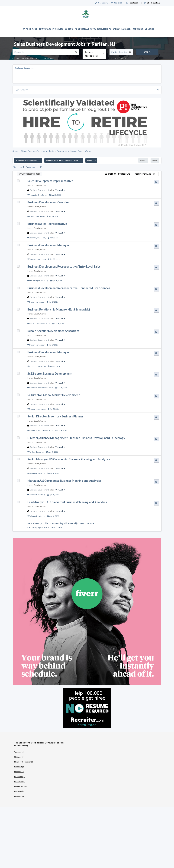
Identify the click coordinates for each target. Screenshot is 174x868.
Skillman (32, 473)
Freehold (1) (19, 772)
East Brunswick (35, 323)
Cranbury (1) (19, 791)
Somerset (33, 238)
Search (147, 52)
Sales (52, 190)
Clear (155, 160)
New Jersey (43, 195)
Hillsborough (34, 281)
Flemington (33, 195)
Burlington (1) (20, 781)
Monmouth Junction (36, 388)
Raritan (32, 452)
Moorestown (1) (20, 786)
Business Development (39, 190)
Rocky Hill (33, 366)
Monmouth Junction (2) (24, 762)
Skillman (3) (19, 757)
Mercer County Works (37, 185)
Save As (143, 160)
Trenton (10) (19, 752)
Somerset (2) (19, 767)
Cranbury (33, 409)
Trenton (32, 216)
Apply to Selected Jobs (30, 174)
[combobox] (94, 54)
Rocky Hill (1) (19, 796)
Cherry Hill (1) (20, 777)
